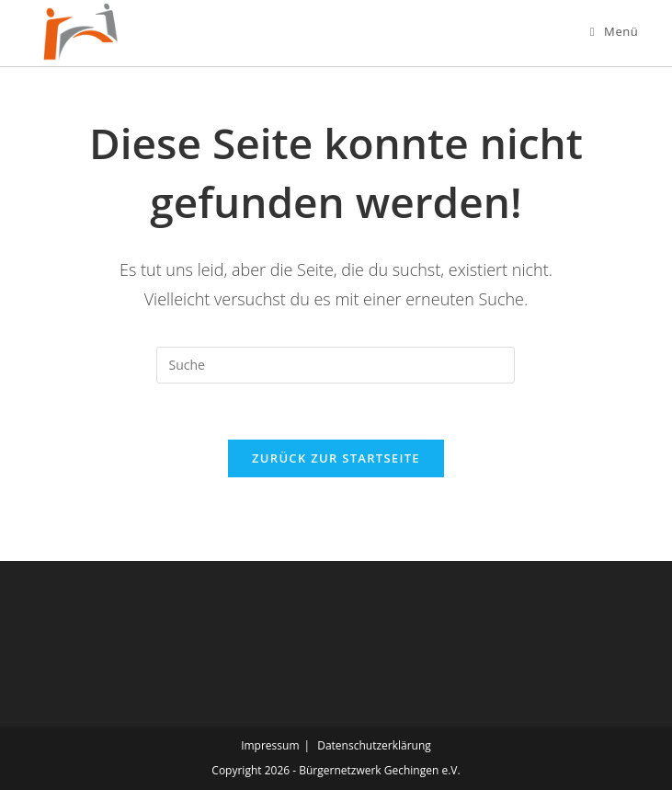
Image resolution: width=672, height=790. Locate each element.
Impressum (270, 745)
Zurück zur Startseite (336, 458)
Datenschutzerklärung (374, 745)
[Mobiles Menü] (615, 31)
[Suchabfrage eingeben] (336, 365)
